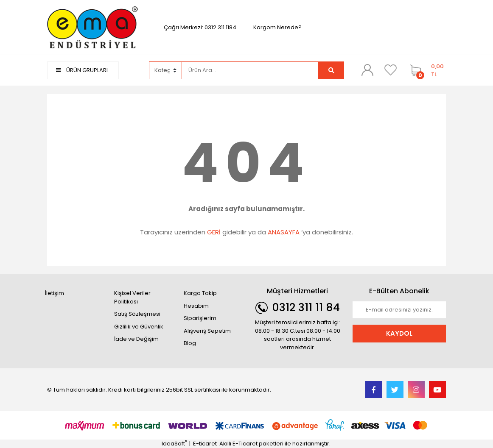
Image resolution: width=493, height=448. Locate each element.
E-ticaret (205, 444)
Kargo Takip (200, 293)
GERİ (214, 232)
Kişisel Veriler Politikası (132, 297)
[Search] (250, 70)
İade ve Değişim (136, 339)
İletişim (55, 293)
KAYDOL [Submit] (399, 333)
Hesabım (196, 306)
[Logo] (94, 27)
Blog (190, 343)
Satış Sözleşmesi (137, 314)
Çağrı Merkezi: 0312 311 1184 (200, 27)
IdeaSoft (174, 444)
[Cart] (426, 70)
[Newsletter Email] (399, 310)
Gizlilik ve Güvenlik (139, 327)
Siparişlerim (200, 318)
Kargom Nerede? (277, 27)
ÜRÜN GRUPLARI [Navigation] (82, 70)
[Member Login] (367, 70)
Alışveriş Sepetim (207, 331)
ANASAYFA (284, 232)
